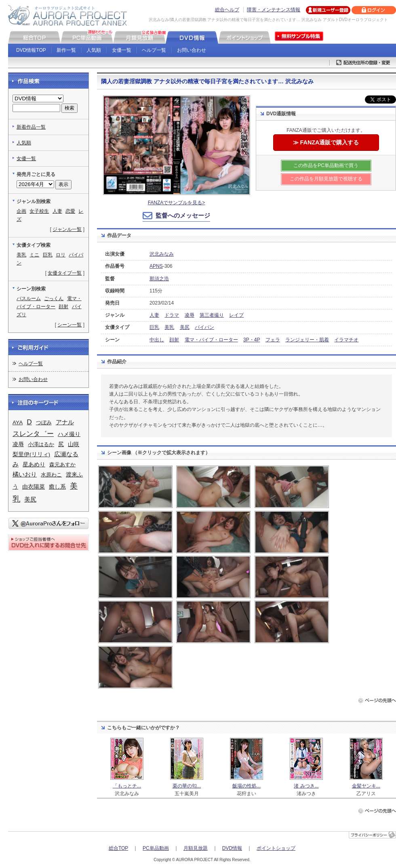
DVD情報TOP (31, 50)
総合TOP (118, 848)
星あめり (34, 465)
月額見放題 (196, 848)
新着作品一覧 (31, 127)
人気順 (94, 50)
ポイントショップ (276, 848)
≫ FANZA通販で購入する (326, 142)
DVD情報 (232, 848)
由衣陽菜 (34, 487)
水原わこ (51, 475)
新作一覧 (66, 50)
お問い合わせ (192, 50)
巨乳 (154, 327)
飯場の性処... (246, 786)
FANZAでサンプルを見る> (177, 203)
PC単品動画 (156, 848)
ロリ (61, 255)
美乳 (169, 327)
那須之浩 (159, 279)
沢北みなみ (162, 254)
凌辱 (190, 315)
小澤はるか (41, 444)
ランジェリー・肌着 (307, 340)
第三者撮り (212, 315)
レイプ (236, 315)
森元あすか (62, 465)
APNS (156, 266)
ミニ (34, 255)
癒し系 (57, 487)
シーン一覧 (70, 325)
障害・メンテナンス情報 (274, 10)
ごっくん (54, 299)
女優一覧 (122, 50)
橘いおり (25, 474)
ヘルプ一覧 (154, 50)
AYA (18, 422)
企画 (21, 211)
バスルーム (29, 299)
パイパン (204, 327)
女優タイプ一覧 (65, 273)
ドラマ (172, 315)
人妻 (154, 315)
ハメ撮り (69, 434)
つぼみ (44, 422)
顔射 (174, 340)
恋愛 (70, 211)
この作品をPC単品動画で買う (326, 165)
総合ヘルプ (227, 10)
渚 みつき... (306, 786)
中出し (157, 340)
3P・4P (252, 340)
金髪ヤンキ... (366, 786)
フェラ (273, 340)
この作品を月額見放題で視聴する (326, 179)
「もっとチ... (127, 786)
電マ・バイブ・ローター (211, 340)
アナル (65, 422)
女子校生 (39, 211)
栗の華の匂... (187, 786)
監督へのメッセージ (183, 215)
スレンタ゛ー (33, 434)
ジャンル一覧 (67, 229)
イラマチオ (346, 340)
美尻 (185, 327)
